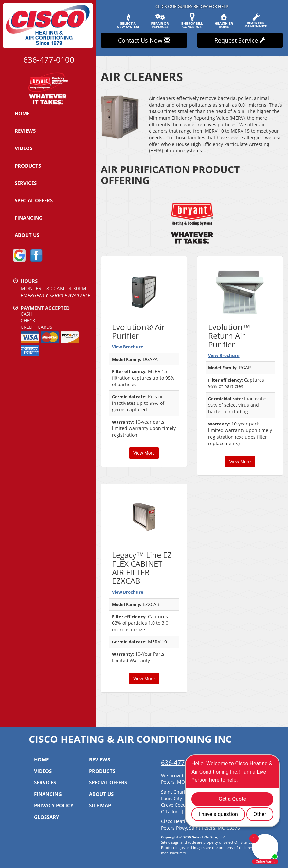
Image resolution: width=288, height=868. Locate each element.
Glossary (46, 817)
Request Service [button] (240, 40)
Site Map (100, 805)
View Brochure (128, 347)
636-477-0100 (181, 763)
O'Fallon (170, 811)
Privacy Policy (54, 805)
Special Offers (34, 200)
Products (28, 166)
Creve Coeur (174, 805)
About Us (27, 235)
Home (22, 113)
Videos (24, 148)
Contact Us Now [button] (144, 40)
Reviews (25, 131)
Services (26, 183)
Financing (29, 218)
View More (144, 453)
